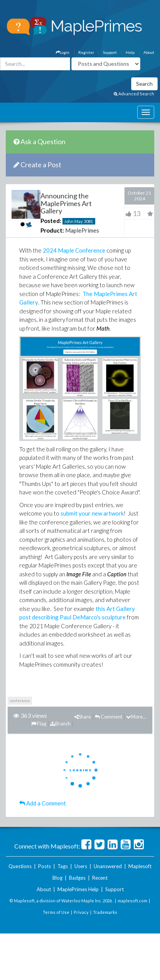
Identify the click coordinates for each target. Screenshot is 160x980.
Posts (45, 866)
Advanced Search (134, 94)
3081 (88, 221)
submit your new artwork (92, 513)
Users (81, 866)
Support (110, 52)
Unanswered (108, 866)
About (149, 52)
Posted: (51, 221)
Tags (63, 866)
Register (86, 52)
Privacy (81, 912)
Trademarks (105, 912)
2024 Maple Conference (74, 250)
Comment (109, 717)
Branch (60, 724)
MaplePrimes (82, 230)
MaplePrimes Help (78, 889)
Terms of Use (56, 912)
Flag (39, 724)
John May (73, 221)
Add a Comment (43, 803)
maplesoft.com (132, 901)
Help (130, 52)
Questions (20, 866)
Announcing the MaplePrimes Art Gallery (66, 203)
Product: (52, 230)
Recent (100, 878)
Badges (77, 878)
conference (20, 700)
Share (83, 717)
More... (136, 717)
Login (63, 52)
